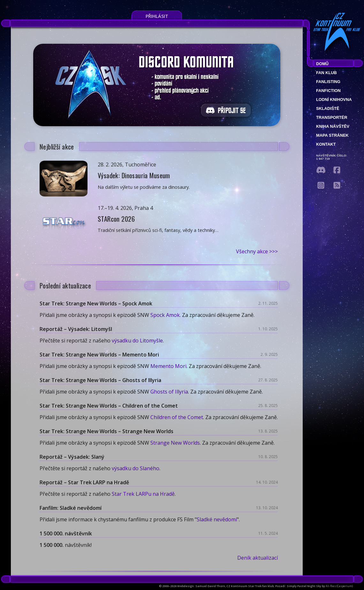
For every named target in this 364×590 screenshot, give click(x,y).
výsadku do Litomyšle (137, 341)
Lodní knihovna (334, 100)
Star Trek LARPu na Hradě (143, 494)
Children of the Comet (177, 417)
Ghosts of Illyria (169, 392)
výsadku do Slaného (136, 468)
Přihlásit (157, 16)
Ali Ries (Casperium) (339, 586)
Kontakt (326, 144)
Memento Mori (168, 366)
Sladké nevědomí (217, 519)
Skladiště (328, 108)
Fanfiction (328, 91)
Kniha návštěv (333, 126)
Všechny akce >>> (257, 251)
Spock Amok (165, 315)
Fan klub (326, 73)
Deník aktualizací (258, 558)
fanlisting (328, 82)
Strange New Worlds (175, 443)
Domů (322, 64)
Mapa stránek (332, 135)
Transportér (332, 117)
